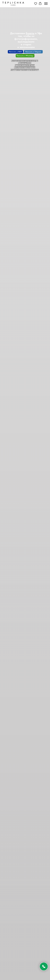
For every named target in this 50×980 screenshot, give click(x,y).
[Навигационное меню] (46, 4)
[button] (36, 4)
